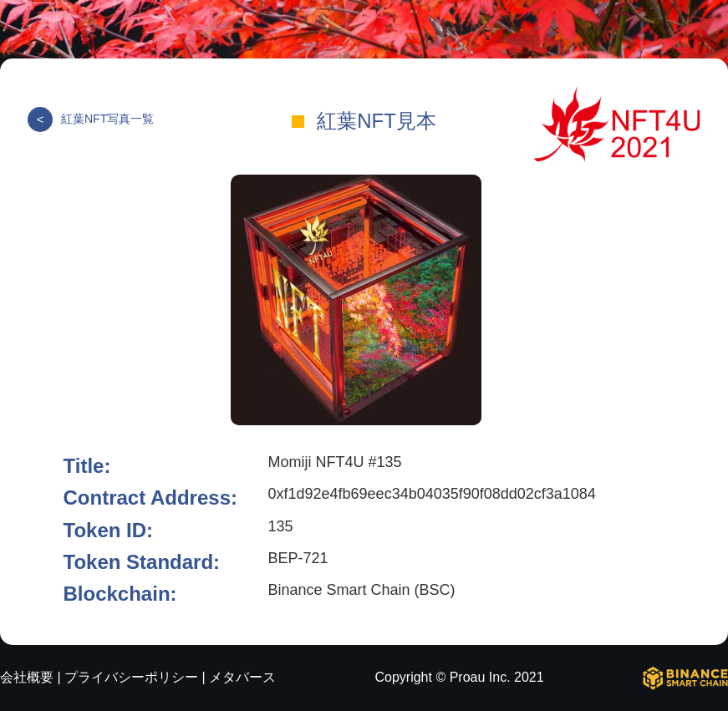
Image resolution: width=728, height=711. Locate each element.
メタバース (242, 677)
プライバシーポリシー (131, 677)
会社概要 (27, 677)
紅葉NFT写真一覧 (91, 119)
